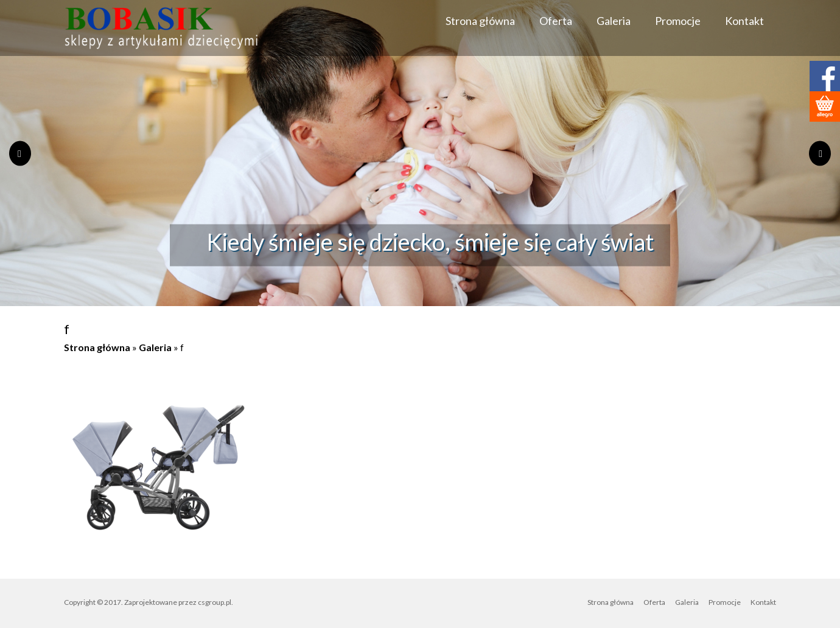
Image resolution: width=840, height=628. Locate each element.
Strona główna (480, 21)
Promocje (678, 21)
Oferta (556, 21)
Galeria (614, 21)
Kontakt (744, 21)
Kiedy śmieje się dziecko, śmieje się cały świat (430, 241)
